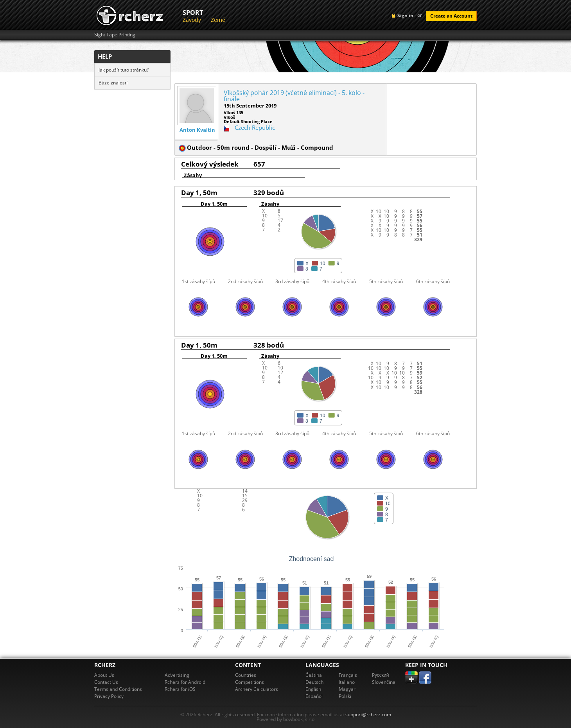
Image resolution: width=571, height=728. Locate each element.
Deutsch (314, 682)
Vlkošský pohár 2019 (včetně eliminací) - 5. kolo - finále (294, 96)
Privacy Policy (109, 696)
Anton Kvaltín (197, 130)
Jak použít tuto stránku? (124, 70)
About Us (104, 675)
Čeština (314, 675)
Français (348, 675)
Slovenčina (384, 682)
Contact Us (106, 682)
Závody (192, 20)
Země (218, 20)
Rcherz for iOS (180, 689)
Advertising (177, 675)
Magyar (347, 689)
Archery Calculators (257, 689)
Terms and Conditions (118, 689)
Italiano (347, 682)
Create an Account (451, 16)
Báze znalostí (113, 83)
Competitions (250, 682)
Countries (246, 675)
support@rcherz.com (368, 715)
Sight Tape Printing (115, 35)
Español (314, 696)
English (313, 689)
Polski (345, 696)
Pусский (381, 675)
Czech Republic (255, 127)
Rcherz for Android (185, 682)
